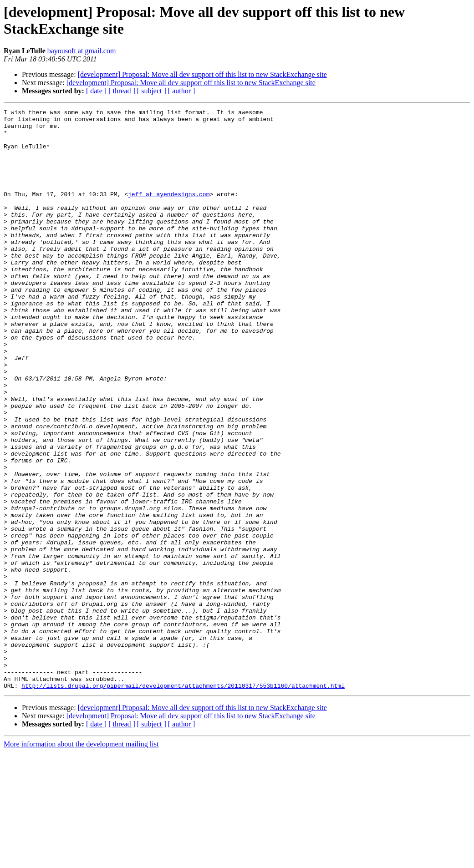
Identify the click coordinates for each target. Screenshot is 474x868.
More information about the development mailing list (81, 860)
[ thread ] (122, 91)
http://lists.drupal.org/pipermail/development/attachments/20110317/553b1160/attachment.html (183, 802)
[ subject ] (152, 91)
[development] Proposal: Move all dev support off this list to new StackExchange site (202, 74)
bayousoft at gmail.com (82, 51)
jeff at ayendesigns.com (169, 212)
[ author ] (182, 91)
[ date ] (96, 91)
